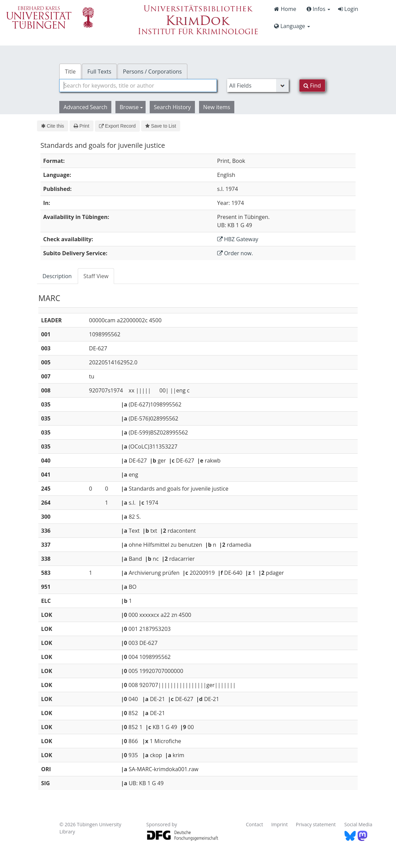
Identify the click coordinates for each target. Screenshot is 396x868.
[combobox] (138, 86)
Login (348, 9)
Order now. (235, 253)
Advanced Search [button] (85, 107)
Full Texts (99, 72)
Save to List (161, 126)
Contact (255, 824)
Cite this (53, 126)
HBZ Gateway (238, 239)
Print (81, 126)
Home (285, 9)
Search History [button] (172, 107)
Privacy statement (316, 824)
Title (70, 72)
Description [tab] (57, 276)
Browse (131, 107)
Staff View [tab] (96, 276)
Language (292, 26)
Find (312, 86)
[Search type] (258, 86)
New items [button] (217, 107)
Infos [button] (318, 9)
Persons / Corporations (152, 72)
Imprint (280, 824)
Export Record (117, 126)
